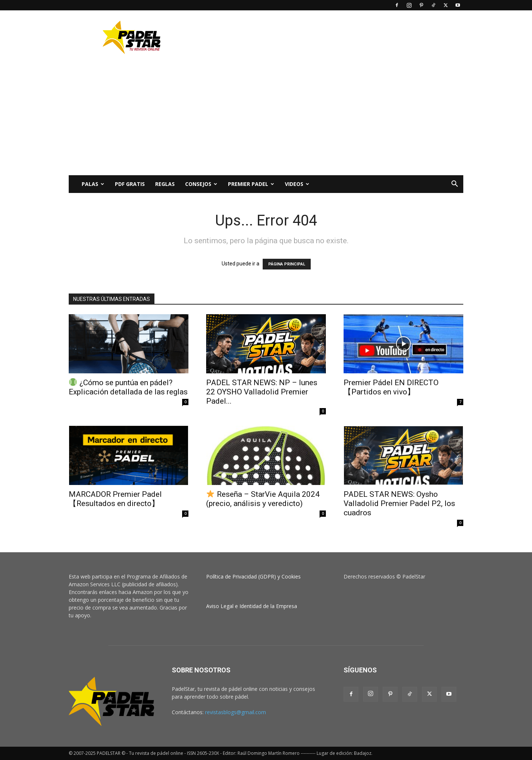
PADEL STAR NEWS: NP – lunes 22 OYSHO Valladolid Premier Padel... (262, 392)
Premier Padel (251, 184)
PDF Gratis (130, 184)
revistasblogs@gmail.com (236, 712)
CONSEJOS (201, 184)
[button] (454, 185)
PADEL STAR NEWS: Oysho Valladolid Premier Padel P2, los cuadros (399, 503)
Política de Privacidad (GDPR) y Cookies (253, 576)
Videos (297, 184)
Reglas (165, 184)
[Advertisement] (329, 37)
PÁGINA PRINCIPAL (287, 264)
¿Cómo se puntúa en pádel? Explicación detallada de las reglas (128, 387)
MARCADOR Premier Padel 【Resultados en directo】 (115, 499)
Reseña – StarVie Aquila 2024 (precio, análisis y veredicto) (263, 499)
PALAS (93, 184)
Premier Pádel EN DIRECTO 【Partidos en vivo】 (391, 387)
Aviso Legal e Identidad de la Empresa (252, 606)
